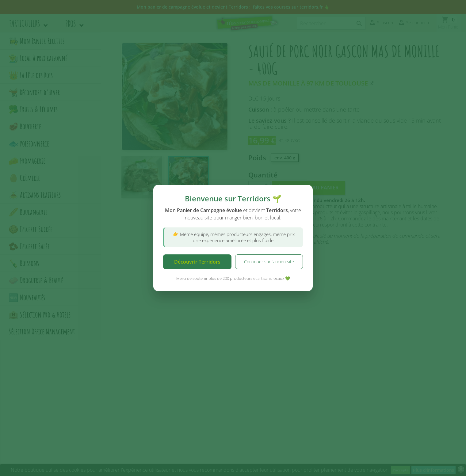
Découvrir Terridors (197, 262)
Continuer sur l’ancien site (269, 262)
